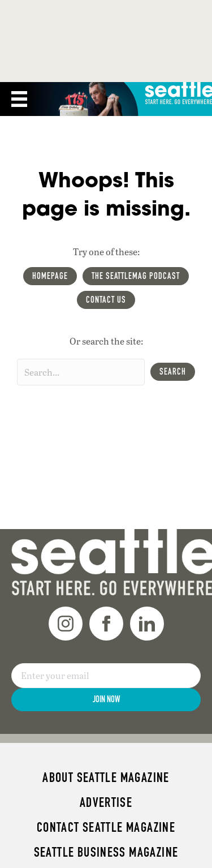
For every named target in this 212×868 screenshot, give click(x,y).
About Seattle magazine (106, 777)
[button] (173, 372)
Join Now (106, 699)
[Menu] (19, 99)
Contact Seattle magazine (106, 827)
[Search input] (81, 372)
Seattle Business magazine (106, 852)
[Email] (106, 676)
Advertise (106, 802)
